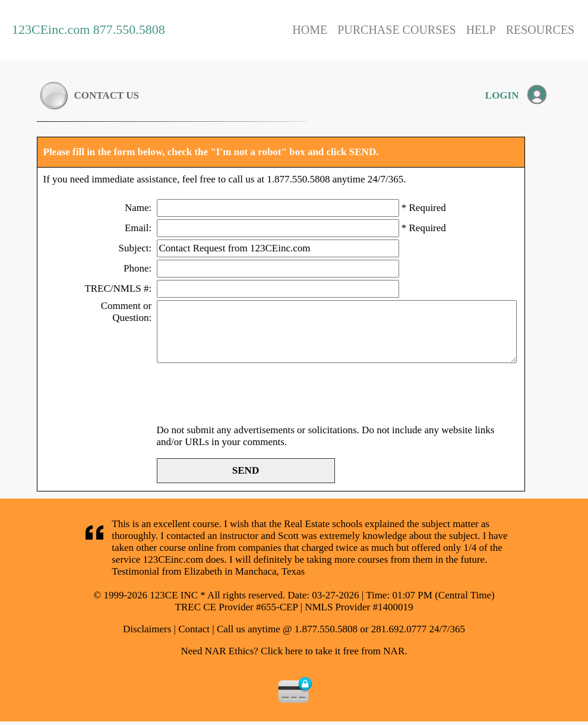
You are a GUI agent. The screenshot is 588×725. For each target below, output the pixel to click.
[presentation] (247, 395)
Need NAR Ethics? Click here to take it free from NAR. (294, 651)
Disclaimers (147, 629)
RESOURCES (540, 30)
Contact (194, 629)
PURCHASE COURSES (397, 30)
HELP (481, 30)
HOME (310, 30)
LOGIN (502, 95)
